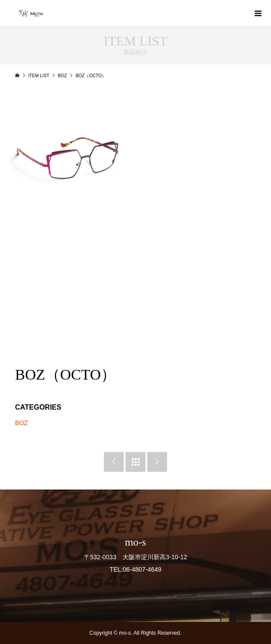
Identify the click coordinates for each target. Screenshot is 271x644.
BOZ (21, 423)
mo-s (136, 542)
